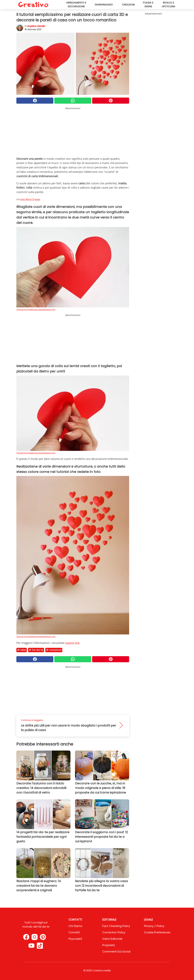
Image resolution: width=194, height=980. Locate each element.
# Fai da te (36, 650)
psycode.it (75, 939)
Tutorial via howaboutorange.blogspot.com (36, 309)
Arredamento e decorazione (76, 5)
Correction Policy (114, 932)
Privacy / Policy (154, 926)
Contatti (74, 932)
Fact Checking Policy (116, 926)
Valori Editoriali (112, 939)
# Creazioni (54, 650)
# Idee (22, 650)
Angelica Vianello (36, 26)
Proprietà (109, 945)
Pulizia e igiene (148, 5)
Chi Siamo (75, 926)
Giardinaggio (104, 5)
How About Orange (30, 199)
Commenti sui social (116, 952)
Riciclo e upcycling (168, 5)
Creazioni (128, 5)
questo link (72, 643)
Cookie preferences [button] (157, 932)
